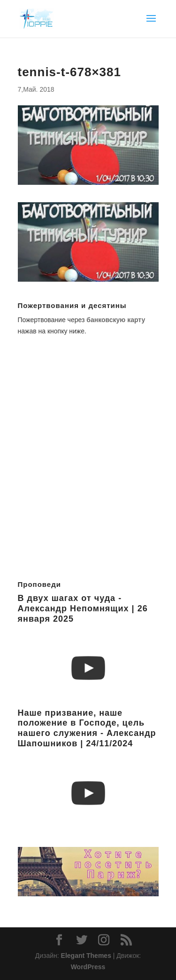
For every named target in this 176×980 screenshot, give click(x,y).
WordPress (88, 967)
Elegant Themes (86, 956)
